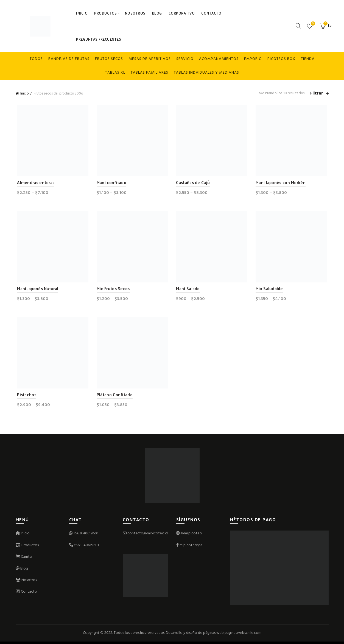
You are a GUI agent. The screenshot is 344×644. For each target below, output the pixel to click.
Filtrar (317, 94)
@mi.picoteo (191, 536)
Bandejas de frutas (69, 59)
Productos (106, 13)
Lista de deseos (312, 24)
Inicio (82, 13)
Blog (157, 13)
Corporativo (182, 13)
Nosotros (135, 13)
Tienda (308, 59)
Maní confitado (111, 183)
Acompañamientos (219, 59)
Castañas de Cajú (193, 183)
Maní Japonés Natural (36, 290)
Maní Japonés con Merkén (281, 183)
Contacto (211, 13)
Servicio (185, 59)
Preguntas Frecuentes (99, 39)
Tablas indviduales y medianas (206, 73)
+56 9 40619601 (86, 536)
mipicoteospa (191, 547)
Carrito (24, 559)
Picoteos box (281, 59)
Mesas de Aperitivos (150, 59)
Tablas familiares (149, 73)
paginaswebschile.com (243, 635)
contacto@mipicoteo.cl (145, 536)
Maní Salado (188, 290)
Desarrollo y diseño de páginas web (195, 635)
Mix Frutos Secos (112, 290)
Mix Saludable (270, 290)
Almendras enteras (34, 183)
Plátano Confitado (114, 397)
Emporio (253, 59)
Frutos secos (109, 59)
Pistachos (25, 397)
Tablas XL (115, 73)
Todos (36, 59)
